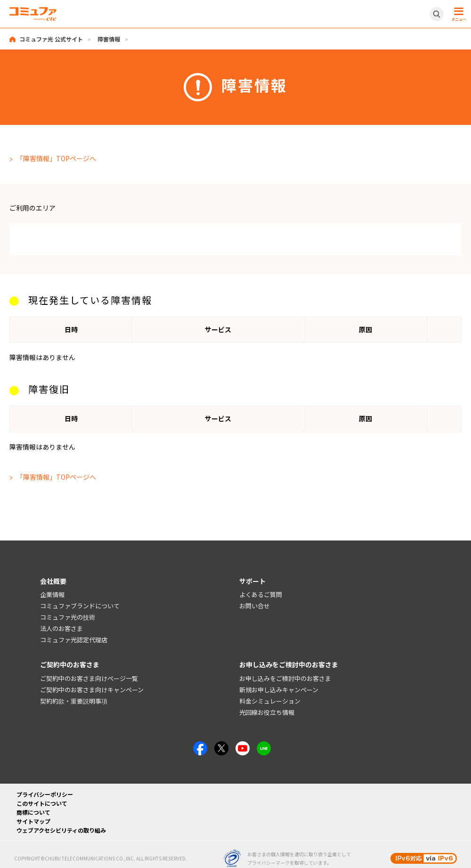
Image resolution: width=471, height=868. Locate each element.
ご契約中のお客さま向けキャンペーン (92, 690)
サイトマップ (33, 821)
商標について (33, 812)
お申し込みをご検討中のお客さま (285, 678)
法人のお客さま (61, 628)
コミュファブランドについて (80, 606)
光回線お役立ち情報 (267, 712)
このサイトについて (42, 803)
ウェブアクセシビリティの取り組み (61, 830)
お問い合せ (255, 606)
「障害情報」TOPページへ (56, 158)
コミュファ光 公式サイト (51, 39)
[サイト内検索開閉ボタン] (437, 14)
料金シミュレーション (270, 701)
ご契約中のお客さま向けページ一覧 (89, 678)
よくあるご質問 (261, 594)
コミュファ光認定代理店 (74, 640)
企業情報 (52, 594)
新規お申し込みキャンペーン (279, 690)
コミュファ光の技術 (68, 617)
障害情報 (109, 39)
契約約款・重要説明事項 (74, 701)
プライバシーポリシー (45, 794)
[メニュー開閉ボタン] (457, 14)
